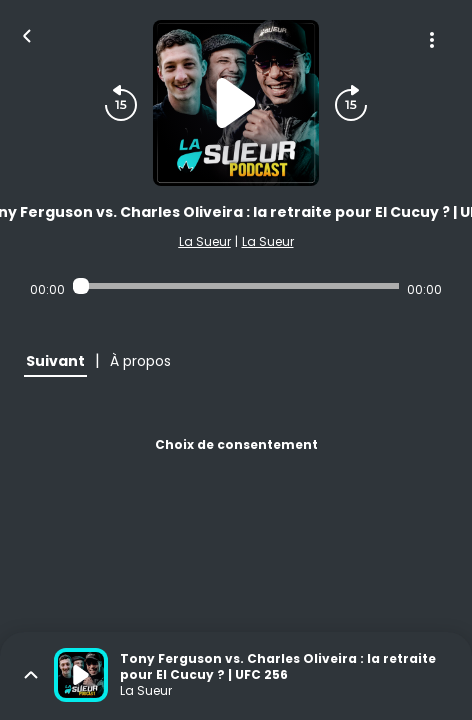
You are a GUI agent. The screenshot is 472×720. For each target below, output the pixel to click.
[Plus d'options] (432, 40)
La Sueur (205, 241)
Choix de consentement (236, 444)
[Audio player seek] (236, 286)
